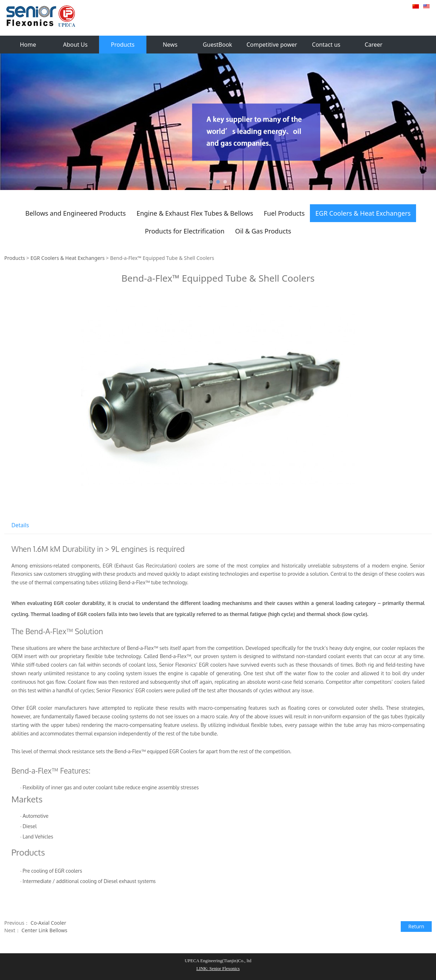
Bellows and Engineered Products (76, 213)
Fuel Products (284, 213)
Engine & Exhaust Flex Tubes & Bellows (195, 213)
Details (20, 525)
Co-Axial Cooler (48, 923)
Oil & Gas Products (263, 231)
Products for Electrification (185, 231)
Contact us (326, 45)
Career (374, 45)
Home (28, 45)
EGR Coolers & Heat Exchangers (363, 213)
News (170, 45)
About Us (75, 45)
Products (123, 45)
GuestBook (217, 45)
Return (416, 926)
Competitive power (272, 45)
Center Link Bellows (44, 930)
